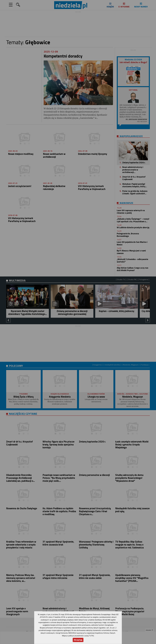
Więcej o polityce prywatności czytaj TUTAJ (78, 636)
